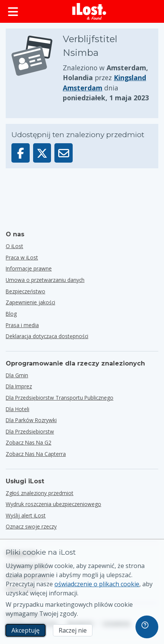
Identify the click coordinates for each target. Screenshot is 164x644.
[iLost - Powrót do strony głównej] (89, 11)
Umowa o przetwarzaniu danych (45, 280)
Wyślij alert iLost (26, 515)
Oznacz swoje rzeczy (31, 526)
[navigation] (147, 627)
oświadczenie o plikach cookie (97, 584)
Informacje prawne (29, 268)
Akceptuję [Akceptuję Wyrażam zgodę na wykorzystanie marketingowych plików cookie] (25, 630)
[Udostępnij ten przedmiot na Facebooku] (21, 153)
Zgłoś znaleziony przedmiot (40, 493)
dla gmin (17, 375)
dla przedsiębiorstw (30, 431)
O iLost (14, 246)
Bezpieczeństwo (25, 291)
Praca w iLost (22, 257)
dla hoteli (18, 409)
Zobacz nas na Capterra (36, 454)
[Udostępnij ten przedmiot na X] (42, 153)
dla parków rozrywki (31, 420)
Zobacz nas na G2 (29, 442)
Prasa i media (22, 325)
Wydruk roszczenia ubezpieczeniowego (53, 504)
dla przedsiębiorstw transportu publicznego (60, 398)
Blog (11, 314)
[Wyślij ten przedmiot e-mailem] (64, 153)
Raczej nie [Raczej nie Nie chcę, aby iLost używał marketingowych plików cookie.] (73, 630)
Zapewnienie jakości (30, 302)
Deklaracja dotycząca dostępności (47, 336)
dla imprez (19, 386)
